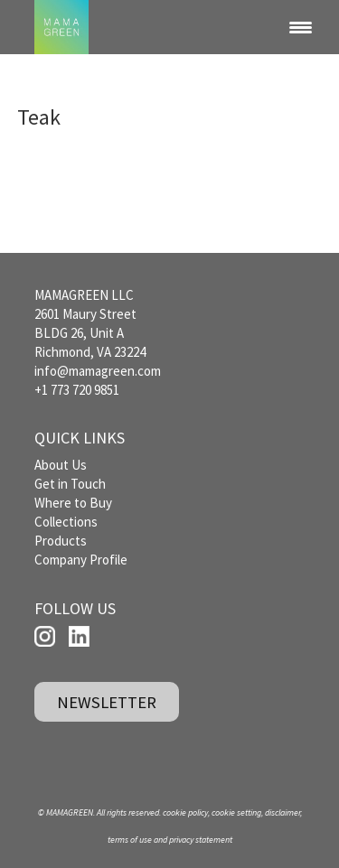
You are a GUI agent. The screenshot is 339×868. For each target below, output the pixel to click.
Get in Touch (70, 484)
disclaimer (282, 812)
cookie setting (236, 812)
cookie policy (185, 812)
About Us (61, 465)
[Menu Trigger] (301, 27)
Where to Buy (73, 503)
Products (61, 541)
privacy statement (201, 840)
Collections (66, 522)
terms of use (130, 840)
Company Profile (81, 560)
